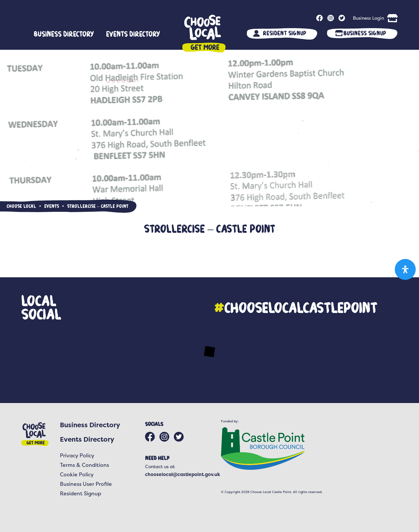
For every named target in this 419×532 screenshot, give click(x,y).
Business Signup (365, 33)
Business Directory (64, 34)
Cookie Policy (77, 474)
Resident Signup (284, 33)
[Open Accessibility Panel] (405, 269)
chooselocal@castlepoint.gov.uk (182, 474)
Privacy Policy (77, 455)
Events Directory (133, 34)
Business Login (368, 18)
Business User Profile (86, 484)
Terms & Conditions (84, 465)
